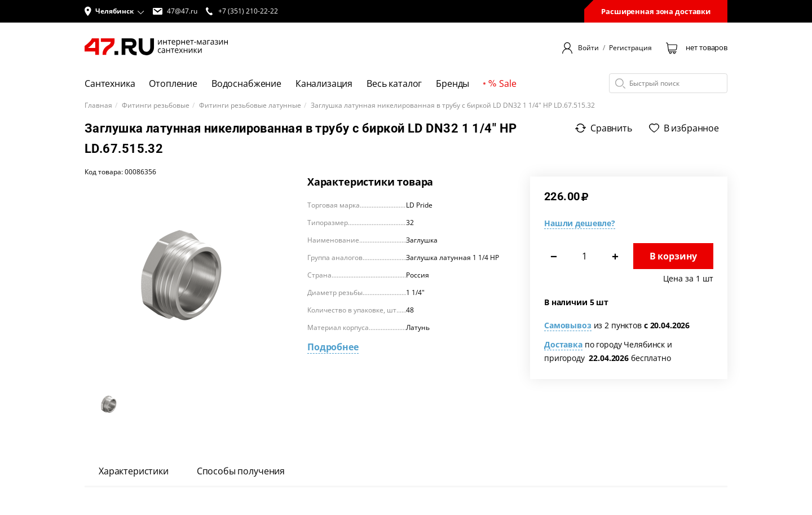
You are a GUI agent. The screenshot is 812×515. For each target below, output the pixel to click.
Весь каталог (394, 83)
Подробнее (333, 347)
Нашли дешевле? (580, 223)
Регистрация (630, 48)
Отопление (173, 83)
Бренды (453, 83)
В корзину (674, 256)
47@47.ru (175, 11)
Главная (98, 105)
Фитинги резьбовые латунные (250, 105)
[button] (114, 11)
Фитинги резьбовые (156, 105)
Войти (588, 48)
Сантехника (110, 83)
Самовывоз (568, 325)
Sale (502, 83)
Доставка (563, 344)
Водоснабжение (246, 83)
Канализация (324, 83)
